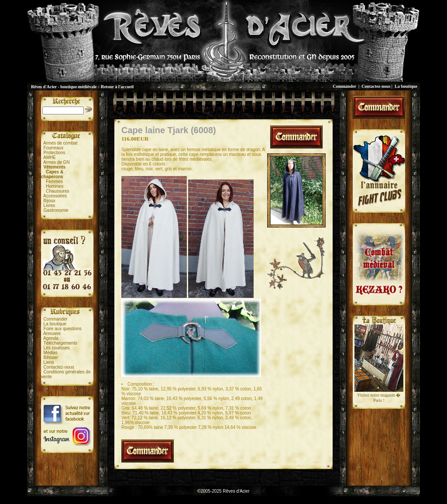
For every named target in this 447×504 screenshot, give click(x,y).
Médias (51, 353)
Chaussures (57, 191)
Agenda (51, 338)
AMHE (50, 157)
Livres (50, 205)
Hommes (55, 186)
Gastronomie (56, 210)
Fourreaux (54, 148)
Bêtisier (51, 357)
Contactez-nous (376, 86)
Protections (55, 153)
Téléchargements (60, 343)
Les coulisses (57, 348)
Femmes (54, 181)
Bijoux (50, 201)
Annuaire (52, 333)
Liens (49, 362)
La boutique (406, 86)
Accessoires (55, 196)
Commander (344, 86)
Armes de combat (60, 143)
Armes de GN (57, 162)
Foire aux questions (63, 329)
